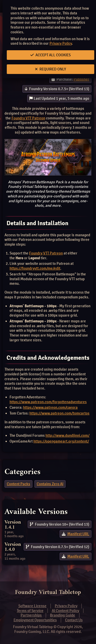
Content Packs (18, 484)
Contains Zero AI (50, 484)
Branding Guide (63, 615)
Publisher (81, 79)
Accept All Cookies (51, 55)
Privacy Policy (61, 43)
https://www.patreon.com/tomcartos (59, 413)
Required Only (51, 69)
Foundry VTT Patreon (28, 118)
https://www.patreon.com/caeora (50, 407)
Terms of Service (30, 611)
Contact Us (74, 620)
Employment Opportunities (35, 620)
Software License (32, 606)
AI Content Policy (65, 611)
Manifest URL (78, 534)
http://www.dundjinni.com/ (67, 435)
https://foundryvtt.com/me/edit (35, 268)
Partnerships (31, 615)
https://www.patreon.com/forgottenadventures (48, 402)
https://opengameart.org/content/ (61, 441)
